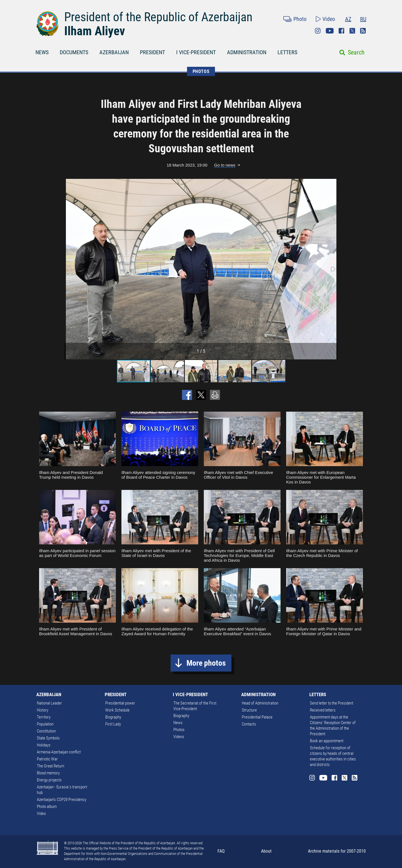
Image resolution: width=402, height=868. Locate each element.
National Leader (49, 703)
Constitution (46, 731)
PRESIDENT (152, 52)
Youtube (330, 31)
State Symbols (48, 738)
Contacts (249, 724)
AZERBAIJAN (114, 52)
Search (356, 52)
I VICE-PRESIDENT (196, 52)
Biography (113, 717)
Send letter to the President (332, 703)
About (266, 851)
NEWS (42, 52)
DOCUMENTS (74, 52)
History (43, 710)
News (178, 723)
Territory (44, 717)
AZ (348, 19)
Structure (249, 710)
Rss (363, 31)
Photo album (47, 807)
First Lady (113, 724)
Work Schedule (117, 710)
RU (363, 19)
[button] (333, 269)
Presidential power (120, 703)
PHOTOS (201, 71)
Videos (179, 737)
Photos (179, 730)
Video (329, 19)
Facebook (341, 31)
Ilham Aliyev (95, 31)
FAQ (221, 851)
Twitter (352, 31)
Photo (300, 19)
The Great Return (51, 766)
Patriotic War (47, 759)
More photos (206, 663)
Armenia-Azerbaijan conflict (59, 752)
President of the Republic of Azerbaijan (158, 17)
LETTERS (287, 52)
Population (45, 724)
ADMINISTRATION (247, 52)
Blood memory (48, 773)
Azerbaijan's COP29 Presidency (62, 800)
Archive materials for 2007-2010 (337, 851)
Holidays (44, 745)
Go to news (225, 165)
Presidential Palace (257, 717)
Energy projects (49, 780)
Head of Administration (260, 703)
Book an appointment (327, 741)
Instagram (318, 31)
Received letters (323, 710)
